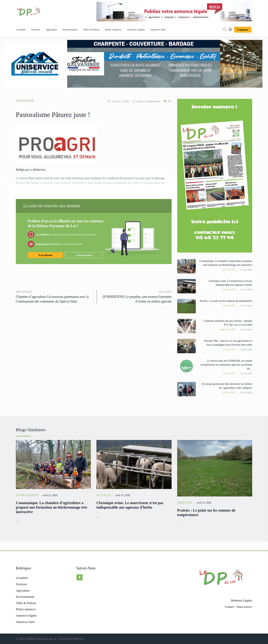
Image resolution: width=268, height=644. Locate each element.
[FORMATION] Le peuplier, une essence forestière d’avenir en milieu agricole (136, 296)
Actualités (21, 30)
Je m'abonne (45, 255)
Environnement (70, 30)
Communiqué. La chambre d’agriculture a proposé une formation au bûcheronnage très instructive (51, 507)
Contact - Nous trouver (239, 607)
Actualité (25, 101)
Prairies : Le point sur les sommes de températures (226, 301)
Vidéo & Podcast (91, 30)
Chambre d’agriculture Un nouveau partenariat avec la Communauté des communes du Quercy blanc (53, 296)
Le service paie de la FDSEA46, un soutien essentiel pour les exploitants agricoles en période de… (226, 365)
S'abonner (243, 30)
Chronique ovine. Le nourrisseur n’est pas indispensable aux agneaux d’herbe (130, 505)
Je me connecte (84, 255)
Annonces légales (136, 30)
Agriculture (51, 30)
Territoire (36, 30)
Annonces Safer (158, 30)
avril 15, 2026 (50, 495)
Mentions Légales (242, 600)
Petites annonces (113, 30)
